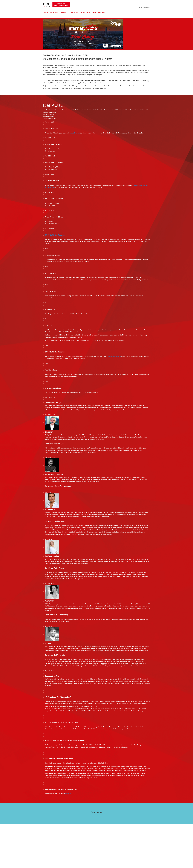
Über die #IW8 (54, 12)
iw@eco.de (68, 794)
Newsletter (102, 12)
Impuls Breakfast (75, 133)
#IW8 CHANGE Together (55, 235)
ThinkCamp (75, 12)
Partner (94, 12)
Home (46, 12)
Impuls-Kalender (85, 12)
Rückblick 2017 (65, 12)
